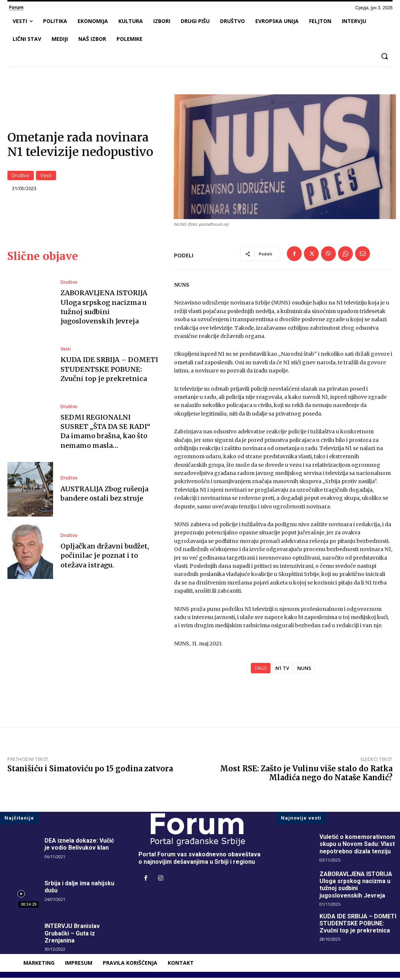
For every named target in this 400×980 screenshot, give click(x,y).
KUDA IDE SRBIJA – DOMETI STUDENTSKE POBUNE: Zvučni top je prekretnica (109, 371)
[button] (384, 56)
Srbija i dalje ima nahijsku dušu (79, 889)
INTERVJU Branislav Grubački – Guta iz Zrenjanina (72, 935)
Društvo (21, 177)
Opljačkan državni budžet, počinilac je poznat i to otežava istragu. (105, 558)
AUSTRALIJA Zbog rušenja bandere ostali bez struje (104, 495)
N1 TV (282, 670)
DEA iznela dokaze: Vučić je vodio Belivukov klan (79, 846)
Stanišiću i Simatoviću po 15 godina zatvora (90, 771)
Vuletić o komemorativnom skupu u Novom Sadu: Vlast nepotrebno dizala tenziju (357, 846)
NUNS (304, 670)
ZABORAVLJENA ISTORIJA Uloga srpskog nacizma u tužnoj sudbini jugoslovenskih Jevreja (104, 309)
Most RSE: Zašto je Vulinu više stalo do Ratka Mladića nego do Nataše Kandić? (306, 775)
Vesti (46, 177)
